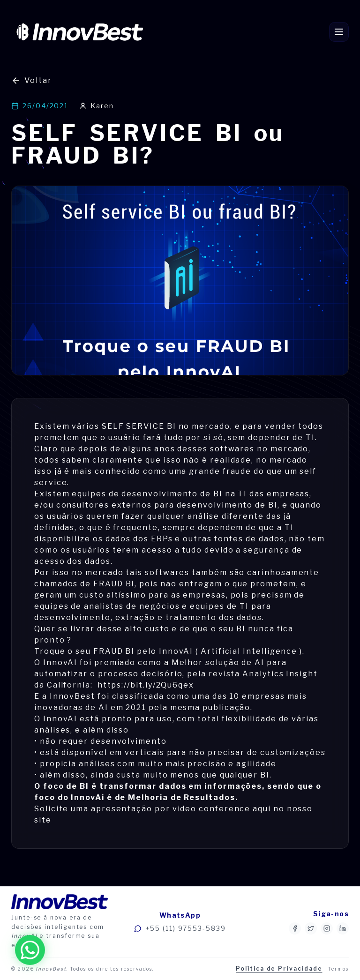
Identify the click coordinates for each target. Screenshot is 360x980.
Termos (338, 969)
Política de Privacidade (279, 969)
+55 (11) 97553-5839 (180, 928)
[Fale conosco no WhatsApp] (30, 950)
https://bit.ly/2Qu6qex (146, 685)
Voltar (32, 81)
